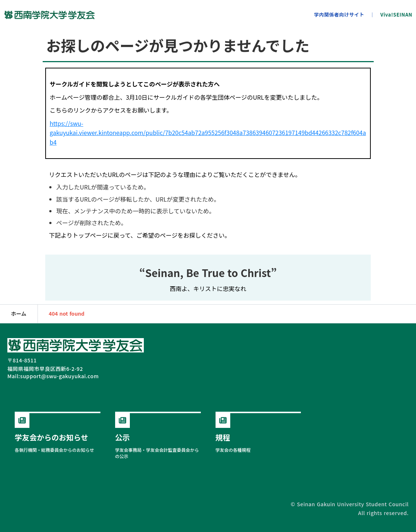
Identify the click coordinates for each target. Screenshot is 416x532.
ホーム (19, 314)
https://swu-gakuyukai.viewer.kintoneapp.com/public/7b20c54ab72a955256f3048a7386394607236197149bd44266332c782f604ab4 (208, 133)
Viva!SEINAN (396, 15)
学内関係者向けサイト (339, 15)
